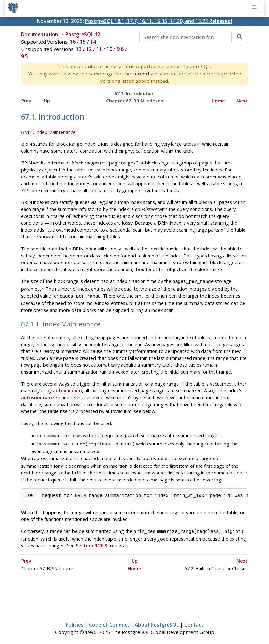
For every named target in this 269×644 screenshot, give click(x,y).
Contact (194, 621)
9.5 (25, 56)
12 (89, 49)
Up (47, 101)
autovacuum (67, 389)
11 (99, 49)
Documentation (40, 34)
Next (242, 101)
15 (83, 42)
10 (109, 49)
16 (73, 42)
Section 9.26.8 (91, 542)
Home (218, 101)
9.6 (120, 49)
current (141, 73)
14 (93, 42)
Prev (26, 101)
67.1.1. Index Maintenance (48, 132)
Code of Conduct (109, 621)
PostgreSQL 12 (83, 34)
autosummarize (39, 396)
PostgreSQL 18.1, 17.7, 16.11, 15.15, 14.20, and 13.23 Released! (159, 21)
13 (79, 49)
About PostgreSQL (157, 621)
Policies (75, 621)
